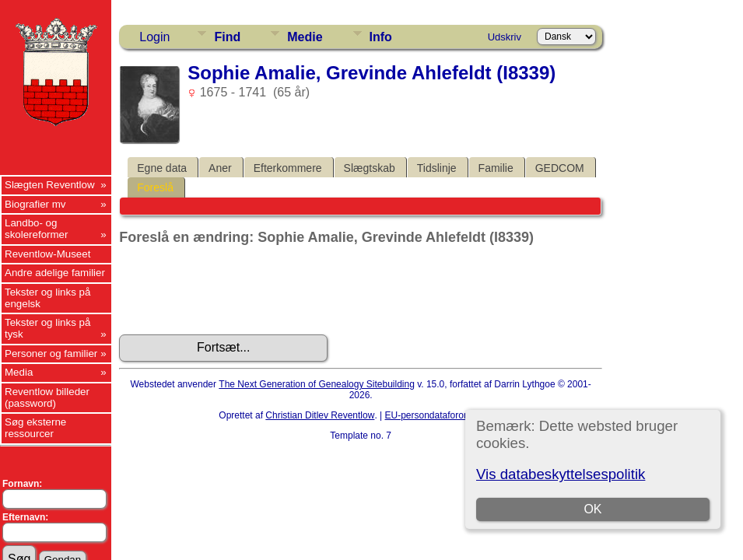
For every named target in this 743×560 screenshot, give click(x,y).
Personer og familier (51, 353)
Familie (496, 168)
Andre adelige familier (55, 273)
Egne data (162, 168)
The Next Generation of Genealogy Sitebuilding (317, 384)
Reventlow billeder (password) (47, 397)
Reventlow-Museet (47, 254)
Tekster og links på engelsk (47, 298)
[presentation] (237, 290)
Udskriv (505, 37)
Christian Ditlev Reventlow (320, 415)
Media (19, 372)
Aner (220, 168)
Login (154, 37)
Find (227, 37)
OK (593, 509)
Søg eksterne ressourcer (35, 428)
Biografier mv (35, 204)
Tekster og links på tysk (47, 328)
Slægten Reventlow (50, 185)
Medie (305, 37)
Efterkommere (288, 168)
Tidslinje (437, 168)
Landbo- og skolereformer (36, 229)
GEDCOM (560, 168)
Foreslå (155, 187)
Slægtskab (370, 168)
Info (381, 37)
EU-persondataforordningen (443, 415)
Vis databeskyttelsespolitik (561, 474)
